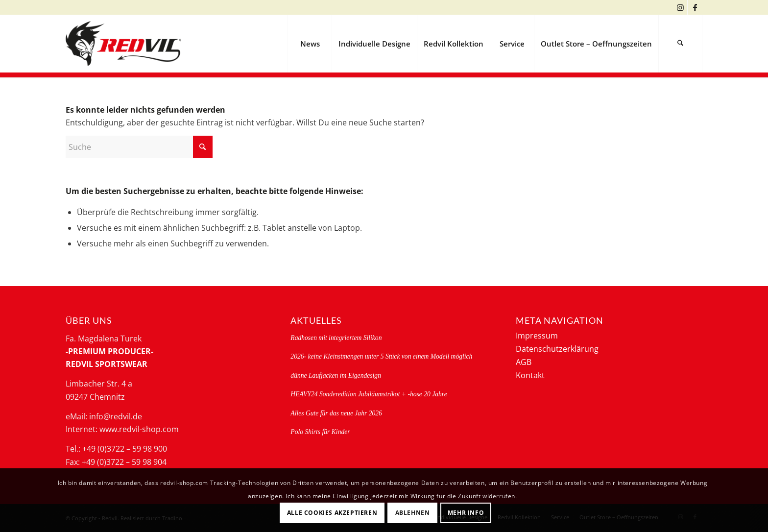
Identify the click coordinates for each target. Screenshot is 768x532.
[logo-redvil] (123, 44)
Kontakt (530, 375)
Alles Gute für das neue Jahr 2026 (336, 413)
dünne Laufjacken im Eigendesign (336, 375)
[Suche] (680, 44)
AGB (524, 362)
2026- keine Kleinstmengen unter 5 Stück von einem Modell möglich (381, 356)
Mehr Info (466, 513)
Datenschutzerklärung (557, 349)
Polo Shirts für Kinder (320, 432)
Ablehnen (413, 513)
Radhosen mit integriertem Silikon (336, 338)
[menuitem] (310, 44)
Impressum (537, 336)
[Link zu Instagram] (680, 7)
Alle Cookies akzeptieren (332, 513)
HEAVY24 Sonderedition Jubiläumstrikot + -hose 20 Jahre (369, 394)
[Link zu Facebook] (695, 7)
